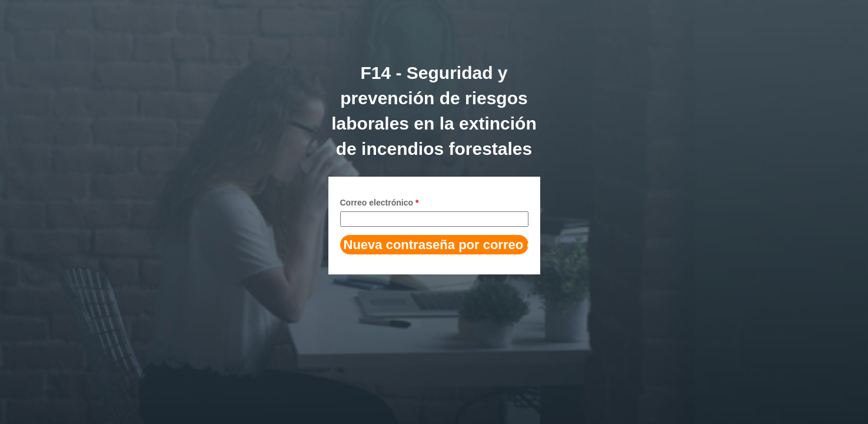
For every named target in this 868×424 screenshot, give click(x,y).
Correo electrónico (380, 203)
